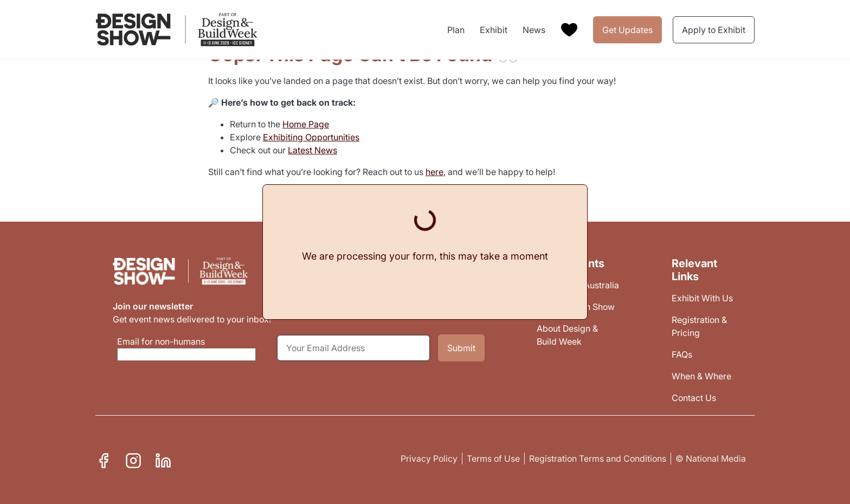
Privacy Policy (429, 458)
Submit (461, 348)
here (434, 172)
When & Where (701, 376)
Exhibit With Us (702, 298)
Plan (456, 30)
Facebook (104, 459)
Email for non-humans (161, 341)
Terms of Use (493, 458)
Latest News (313, 150)
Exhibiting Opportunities (311, 137)
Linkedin (163, 459)
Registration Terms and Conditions (598, 458)
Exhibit (494, 30)
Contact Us (694, 398)
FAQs (682, 354)
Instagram (133, 459)
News (534, 30)
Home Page (306, 124)
